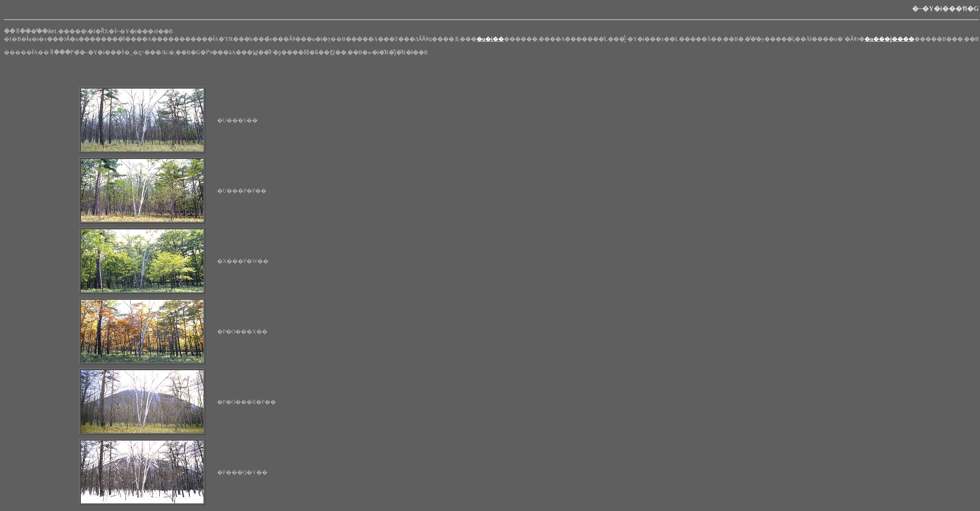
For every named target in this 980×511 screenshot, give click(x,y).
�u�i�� (490, 39)
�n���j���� (889, 39)
